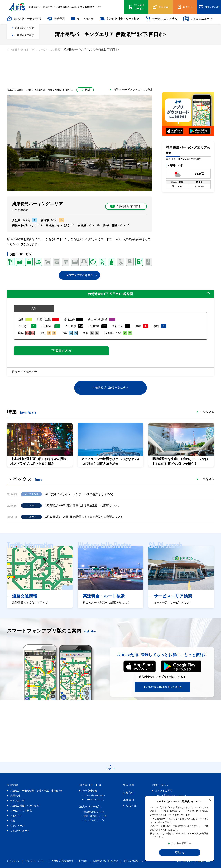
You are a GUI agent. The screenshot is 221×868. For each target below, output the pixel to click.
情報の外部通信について (135, 861)
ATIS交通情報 (90, 791)
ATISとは (131, 806)
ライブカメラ (82, 19)
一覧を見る (207, 412)
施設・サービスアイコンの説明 (133, 90)
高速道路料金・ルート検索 (120, 19)
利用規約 (83, 861)
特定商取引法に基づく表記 (105, 861)
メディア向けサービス (94, 820)
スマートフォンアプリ (94, 800)
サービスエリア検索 (161, 19)
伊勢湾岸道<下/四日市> (126, 206)
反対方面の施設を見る (79, 275)
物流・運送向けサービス (95, 816)
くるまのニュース (198, 19)
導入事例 (128, 785)
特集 (12, 821)
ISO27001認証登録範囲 (62, 861)
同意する (180, 852)
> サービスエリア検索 (48, 49)
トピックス (16, 816)
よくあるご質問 (164, 791)
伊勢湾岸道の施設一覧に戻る (110, 388)
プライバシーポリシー (35, 861)
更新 (85, 90)
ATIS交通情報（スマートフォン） (172, 795)
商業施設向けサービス (94, 812)
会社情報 (128, 800)
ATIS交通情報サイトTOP (20, 49)
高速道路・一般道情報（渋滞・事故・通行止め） (37, 791)
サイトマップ (13, 861)
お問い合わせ (160, 785)
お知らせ (128, 793)
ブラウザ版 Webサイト (95, 795)
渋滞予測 (56, 19)
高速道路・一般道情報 (24, 19)
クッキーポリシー (181, 843)
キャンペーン (17, 826)
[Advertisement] (110, 66)
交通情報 (12, 785)
